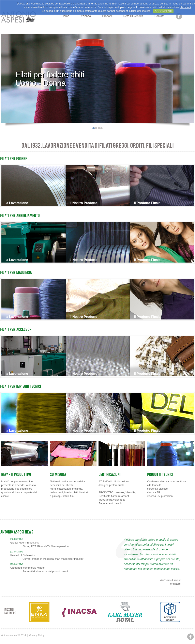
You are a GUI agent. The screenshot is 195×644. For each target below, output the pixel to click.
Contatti (159, 16)
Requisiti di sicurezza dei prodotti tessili (45, 571)
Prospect (19, 17)
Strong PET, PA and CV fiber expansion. (46, 546)
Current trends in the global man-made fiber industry (53, 559)
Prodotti (107, 16)
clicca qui (185, 7)
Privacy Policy (37, 635)
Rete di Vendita (133, 16)
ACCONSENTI (163, 11)
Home (65, 16)
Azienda (86, 16)
